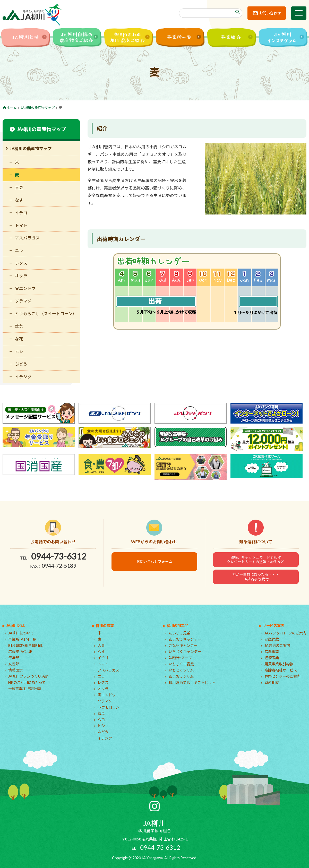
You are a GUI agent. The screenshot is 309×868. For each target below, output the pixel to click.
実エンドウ (25, 288)
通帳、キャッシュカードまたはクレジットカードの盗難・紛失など (256, 560)
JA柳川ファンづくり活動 (28, 676)
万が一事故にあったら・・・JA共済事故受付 (256, 577)
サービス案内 (273, 626)
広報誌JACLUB (20, 652)
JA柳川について (21, 633)
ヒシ (19, 351)
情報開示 (15, 670)
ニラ (19, 250)
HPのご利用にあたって (27, 682)
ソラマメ (23, 301)
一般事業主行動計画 (24, 689)
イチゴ (21, 213)
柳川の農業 (105, 626)
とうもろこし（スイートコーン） (46, 313)
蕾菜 (19, 326)
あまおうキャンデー (185, 639)
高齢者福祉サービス (281, 670)
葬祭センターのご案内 (282, 676)
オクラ (21, 276)
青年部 (14, 658)
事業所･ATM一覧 (22, 639)
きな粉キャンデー (183, 645)
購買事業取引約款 (279, 664)
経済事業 (272, 658)
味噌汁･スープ (180, 658)
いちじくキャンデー (185, 652)
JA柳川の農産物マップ (38, 108)
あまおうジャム (181, 676)
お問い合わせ (270, 13)
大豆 (19, 187)
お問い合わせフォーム (154, 561)
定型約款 (272, 639)
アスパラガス (27, 238)
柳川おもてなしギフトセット (192, 682)
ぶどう (21, 364)
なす (19, 200)
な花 (19, 339)
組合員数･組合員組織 (25, 645)
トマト (21, 225)
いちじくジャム (181, 670)
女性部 (14, 664)
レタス (21, 263)
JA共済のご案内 (277, 645)
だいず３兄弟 (179, 633)
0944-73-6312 (59, 556)
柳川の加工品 (177, 626)
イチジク (23, 377)
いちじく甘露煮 (181, 664)
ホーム (12, 108)
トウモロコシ (108, 707)
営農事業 (272, 652)
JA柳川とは (15, 626)
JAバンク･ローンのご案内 (285, 633)
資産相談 (272, 682)
